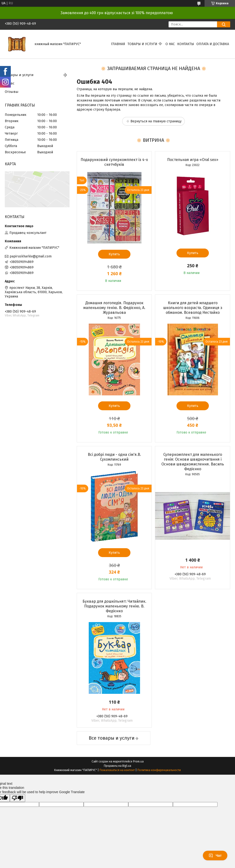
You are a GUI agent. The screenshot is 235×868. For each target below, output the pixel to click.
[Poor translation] (18, 798)
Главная (118, 44)
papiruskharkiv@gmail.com (31, 256)
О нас (170, 44)
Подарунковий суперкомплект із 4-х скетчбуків (114, 162)
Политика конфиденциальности (159, 770)
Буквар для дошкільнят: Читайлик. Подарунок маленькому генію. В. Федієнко (114, 606)
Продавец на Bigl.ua (117, 766)
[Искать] (224, 24)
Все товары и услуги (112, 738)
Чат (215, 856)
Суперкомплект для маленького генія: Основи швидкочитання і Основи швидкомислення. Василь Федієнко (193, 462)
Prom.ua (138, 761)
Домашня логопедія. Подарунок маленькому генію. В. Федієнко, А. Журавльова (114, 308)
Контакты (186, 44)
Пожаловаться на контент (117, 770)
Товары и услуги (142, 44)
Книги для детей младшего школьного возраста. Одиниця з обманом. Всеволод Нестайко (193, 308)
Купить (114, 254)
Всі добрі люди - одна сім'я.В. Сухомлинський (114, 457)
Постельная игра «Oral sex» (193, 160)
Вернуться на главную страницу (156, 121)
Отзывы (12, 92)
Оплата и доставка (213, 44)
